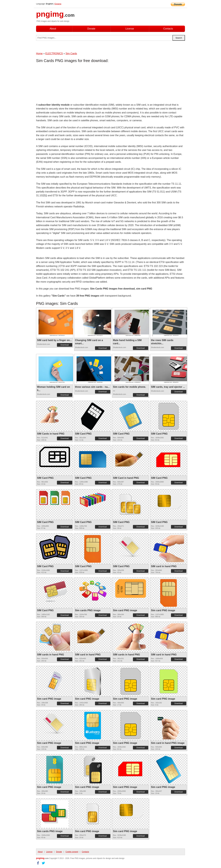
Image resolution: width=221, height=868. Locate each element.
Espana (58, 4)
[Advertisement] (61, 84)
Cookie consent (72, 852)
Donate (91, 29)
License (130, 29)
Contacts (168, 29)
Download (65, 345)
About (53, 29)
